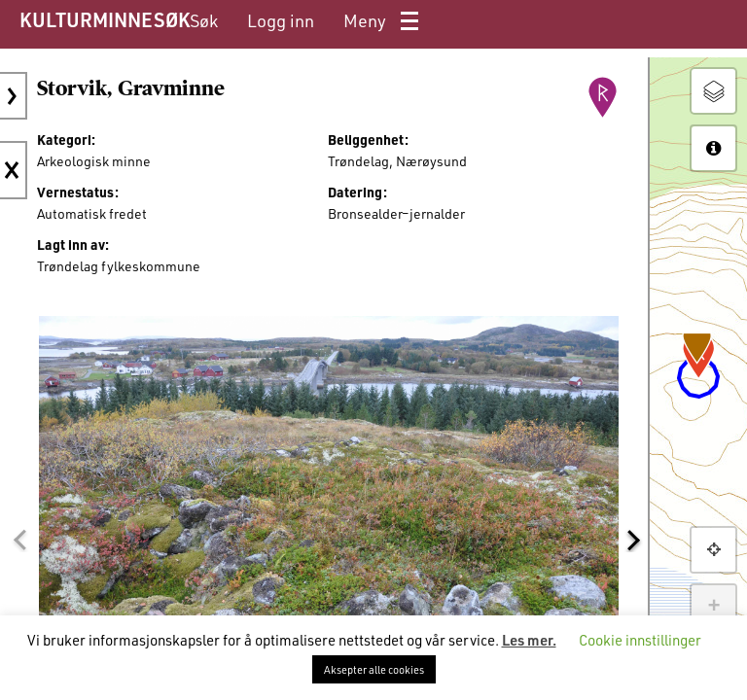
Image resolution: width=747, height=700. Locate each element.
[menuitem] (204, 21)
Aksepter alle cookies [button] (374, 669)
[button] (19, 541)
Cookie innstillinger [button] (640, 640)
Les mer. (529, 640)
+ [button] (713, 607)
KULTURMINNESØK (105, 19)
